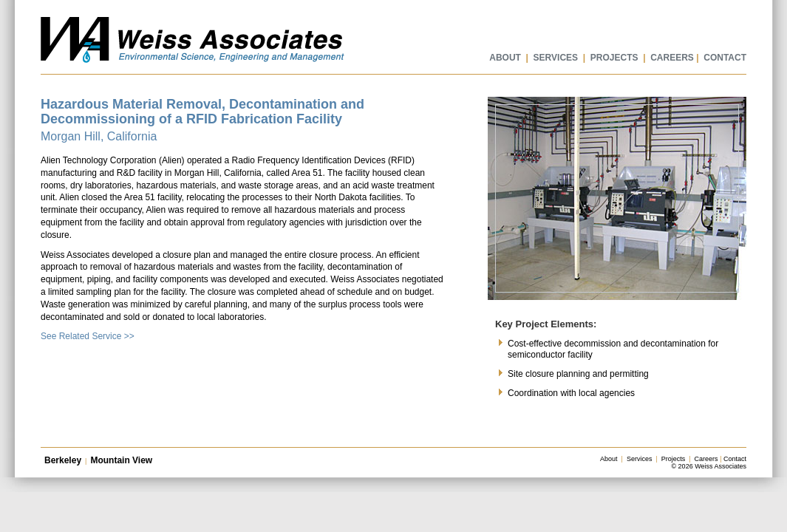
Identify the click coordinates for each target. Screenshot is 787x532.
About (609, 459)
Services (640, 459)
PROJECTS (614, 58)
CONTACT (725, 58)
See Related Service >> (88, 336)
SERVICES (556, 58)
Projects (674, 459)
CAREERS (672, 58)
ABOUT (505, 58)
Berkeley (63, 460)
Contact (735, 459)
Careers (706, 459)
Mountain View (121, 460)
